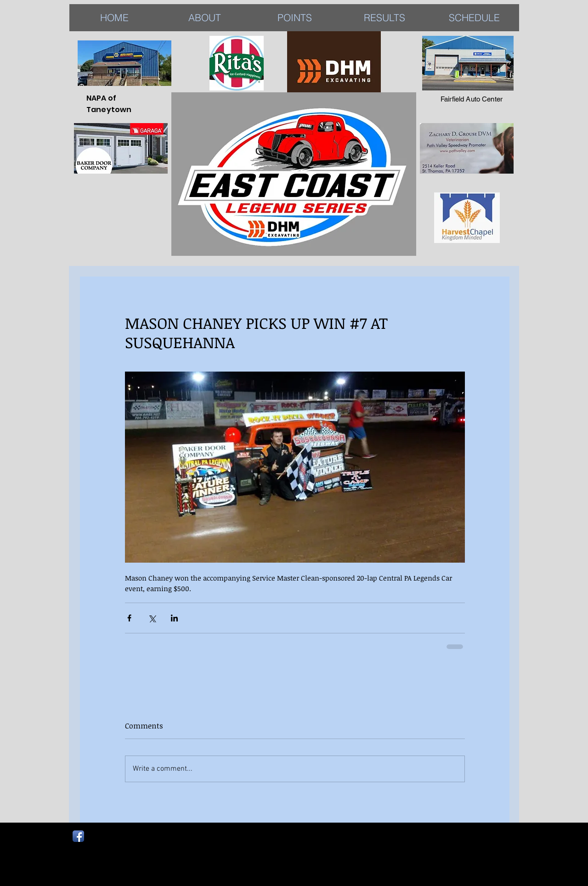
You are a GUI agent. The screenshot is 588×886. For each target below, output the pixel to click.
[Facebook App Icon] (78, 836)
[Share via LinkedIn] (174, 618)
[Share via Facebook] (129, 618)
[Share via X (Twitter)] (152, 618)
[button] (384, 18)
